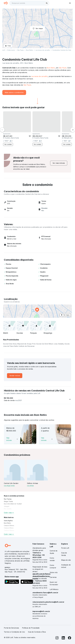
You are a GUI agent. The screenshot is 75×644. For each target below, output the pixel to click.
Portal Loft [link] (65, 548)
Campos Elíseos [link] (9, 525)
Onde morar (11, 50)
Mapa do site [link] (66, 560)
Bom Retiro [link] (7, 523)
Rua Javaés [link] (8, 509)
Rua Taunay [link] (8, 499)
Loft (4, 50)
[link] (59, 163)
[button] (37, 311)
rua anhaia (30, 486)
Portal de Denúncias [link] (11, 628)
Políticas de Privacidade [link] (31, 628)
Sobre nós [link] (54, 572)
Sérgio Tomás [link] (8, 501)
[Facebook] (70, 638)
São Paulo (63, 68)
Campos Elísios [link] (9, 528)
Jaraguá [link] (7, 506)
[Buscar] (47, 3)
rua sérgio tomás (9, 486)
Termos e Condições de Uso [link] (14, 632)
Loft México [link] (54, 589)
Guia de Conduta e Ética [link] (37, 632)
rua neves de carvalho (39, 76)
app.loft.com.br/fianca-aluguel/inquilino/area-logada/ (42, 576)
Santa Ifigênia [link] (8, 521)
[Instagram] (57, 638)
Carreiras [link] (53, 577)
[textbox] (29, 3)
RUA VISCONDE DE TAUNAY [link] (13, 504)
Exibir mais (9, 513)
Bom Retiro (51, 68)
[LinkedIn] (63, 638)
